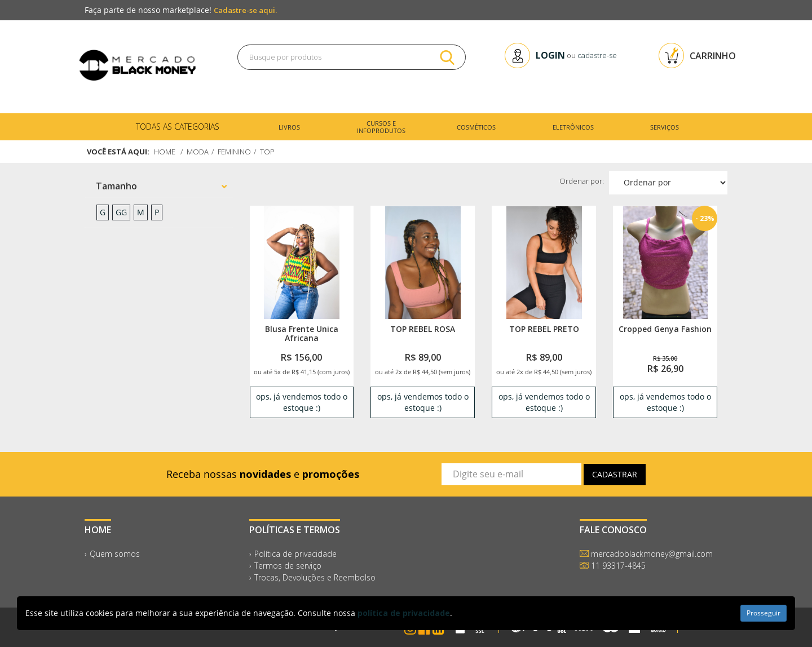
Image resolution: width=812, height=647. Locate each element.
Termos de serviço (288, 566)
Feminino (234, 152)
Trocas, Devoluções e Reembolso (315, 577)
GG (121, 212)
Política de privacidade (295, 554)
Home (165, 152)
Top (267, 152)
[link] (301, 262)
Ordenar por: (582, 181)
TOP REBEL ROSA (423, 329)
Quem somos (115, 554)
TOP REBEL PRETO (544, 329)
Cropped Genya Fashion (665, 329)
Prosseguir (764, 613)
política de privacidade (404, 613)
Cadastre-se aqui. (245, 10)
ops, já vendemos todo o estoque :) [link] (302, 402)
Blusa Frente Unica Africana (302, 333)
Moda (198, 152)
